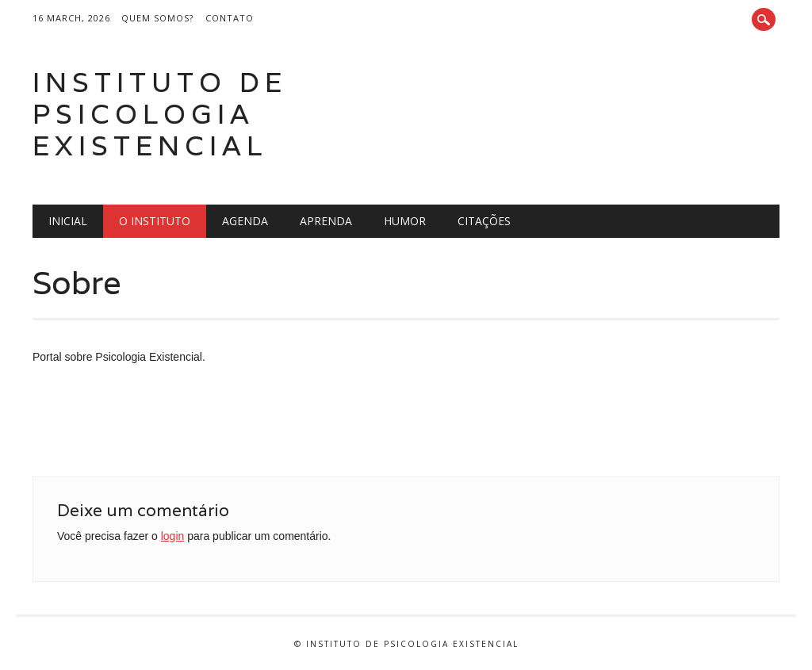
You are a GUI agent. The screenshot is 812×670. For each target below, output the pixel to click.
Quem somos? (157, 18)
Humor (405, 221)
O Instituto (155, 221)
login (173, 536)
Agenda (245, 221)
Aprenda (326, 221)
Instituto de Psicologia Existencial (160, 114)
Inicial (68, 221)
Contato (230, 18)
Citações (484, 221)
